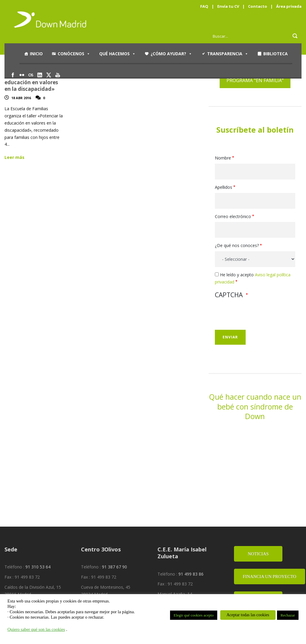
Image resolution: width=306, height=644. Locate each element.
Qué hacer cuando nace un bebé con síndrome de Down (255, 406)
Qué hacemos (117, 54)
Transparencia (228, 54)
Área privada (289, 6)
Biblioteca (276, 54)
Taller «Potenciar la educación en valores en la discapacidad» (31, 82)
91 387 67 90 (114, 567)
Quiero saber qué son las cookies (36, 629)
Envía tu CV (228, 6)
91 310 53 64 (38, 567)
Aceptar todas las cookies (248, 615)
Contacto (258, 6)
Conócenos (74, 54)
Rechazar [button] (288, 615)
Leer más (14, 157)
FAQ (204, 6)
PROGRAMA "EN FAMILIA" (255, 80)
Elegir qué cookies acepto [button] (194, 615)
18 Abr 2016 (21, 98)
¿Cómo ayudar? (171, 54)
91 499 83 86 (191, 574)
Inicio (36, 54)
